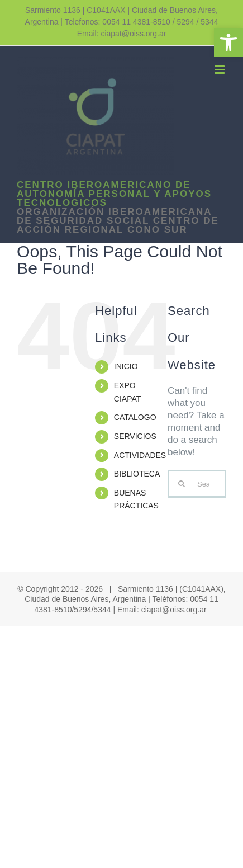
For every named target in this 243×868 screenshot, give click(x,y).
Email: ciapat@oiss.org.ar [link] (122, 34)
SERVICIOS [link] (135, 436)
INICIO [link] (126, 366)
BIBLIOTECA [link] (137, 474)
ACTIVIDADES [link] (140, 455)
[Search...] (197, 484)
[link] (228, 43)
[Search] (182, 484)
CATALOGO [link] (135, 417)
